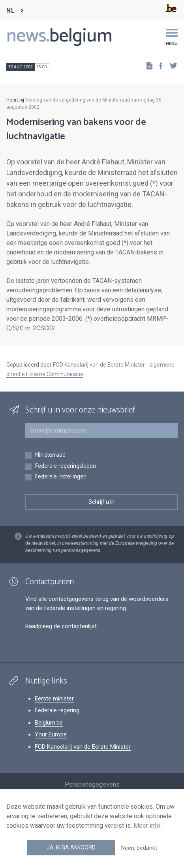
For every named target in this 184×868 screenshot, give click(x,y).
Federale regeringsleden (65, 466)
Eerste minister (54, 699)
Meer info (147, 826)
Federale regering (57, 710)
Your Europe (51, 734)
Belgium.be (49, 723)
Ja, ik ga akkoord (71, 847)
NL (10, 11)
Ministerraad (50, 455)
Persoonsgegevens (92, 784)
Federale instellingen (61, 477)
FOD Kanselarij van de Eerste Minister (83, 747)
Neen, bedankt (139, 848)
